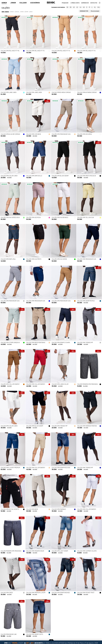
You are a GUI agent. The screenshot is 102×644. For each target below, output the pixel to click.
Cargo (12, 12)
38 (71, 7)
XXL (99, 7)
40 (74, 7)
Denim (26, 12)
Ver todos (5, 12)
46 (84, 7)
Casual (17, 12)
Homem (4, 3)
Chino (22, 12)
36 (67, 7)
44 (80, 7)
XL (95, 7)
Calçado (23, 3)
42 (77, 7)
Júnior (13, 3)
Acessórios (35, 3)
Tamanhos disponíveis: (58, 7)
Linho (31, 12)
